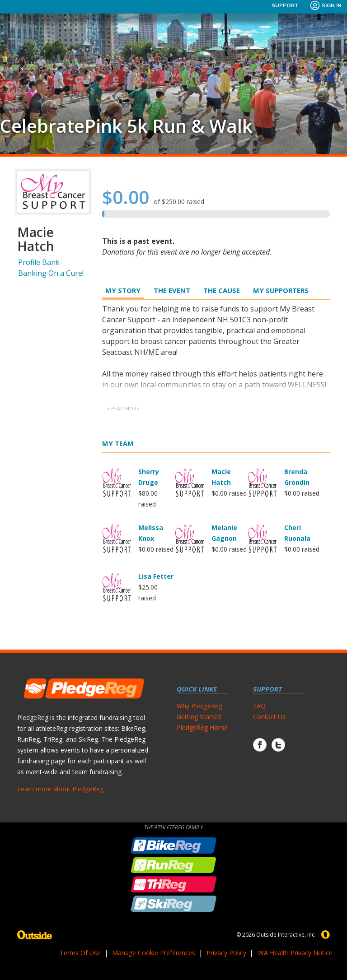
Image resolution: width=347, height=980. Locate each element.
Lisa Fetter (156, 576)
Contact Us (269, 717)
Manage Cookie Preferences (154, 953)
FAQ (259, 706)
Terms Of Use (80, 953)
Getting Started (199, 717)
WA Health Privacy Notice (295, 953)
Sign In (326, 5)
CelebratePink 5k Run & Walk (126, 126)
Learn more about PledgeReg (60, 789)
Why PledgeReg (199, 706)
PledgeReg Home (202, 727)
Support (285, 5)
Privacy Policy (226, 953)
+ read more (123, 409)
